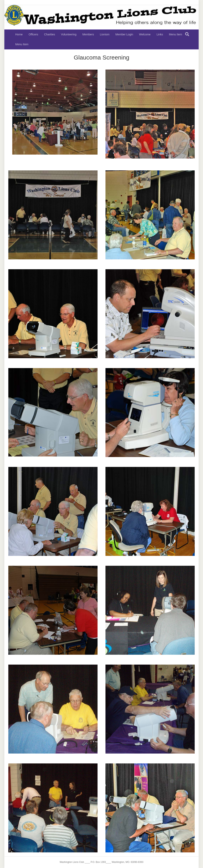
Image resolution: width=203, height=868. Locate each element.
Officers (33, 34)
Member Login (124, 34)
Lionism (105, 34)
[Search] (187, 34)
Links (160, 34)
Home (19, 34)
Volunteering (69, 34)
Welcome (145, 34)
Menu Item (175, 34)
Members (88, 34)
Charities (49, 34)
